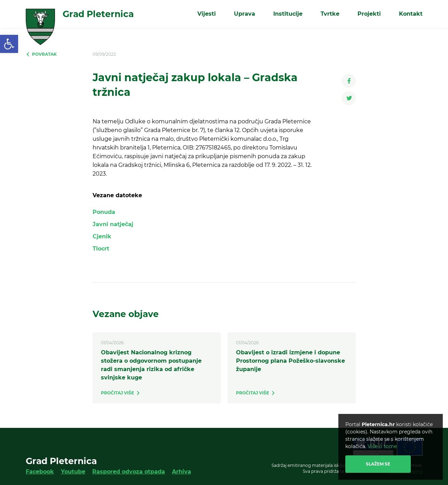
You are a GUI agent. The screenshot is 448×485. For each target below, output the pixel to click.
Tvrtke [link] (330, 14)
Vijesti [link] (207, 14)
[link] (9, 44)
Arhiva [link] (182, 472)
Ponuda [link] (104, 212)
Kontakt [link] (411, 14)
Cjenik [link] (102, 236)
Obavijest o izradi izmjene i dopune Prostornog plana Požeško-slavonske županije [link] (290, 361)
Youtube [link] (73, 472)
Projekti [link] (369, 14)
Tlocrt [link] (101, 249)
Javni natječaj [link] (113, 224)
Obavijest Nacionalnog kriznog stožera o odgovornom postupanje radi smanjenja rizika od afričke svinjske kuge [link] (151, 365)
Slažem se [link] (378, 464)
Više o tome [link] (382, 446)
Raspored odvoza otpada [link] (129, 472)
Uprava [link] (245, 14)
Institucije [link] (288, 14)
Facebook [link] (40, 472)
